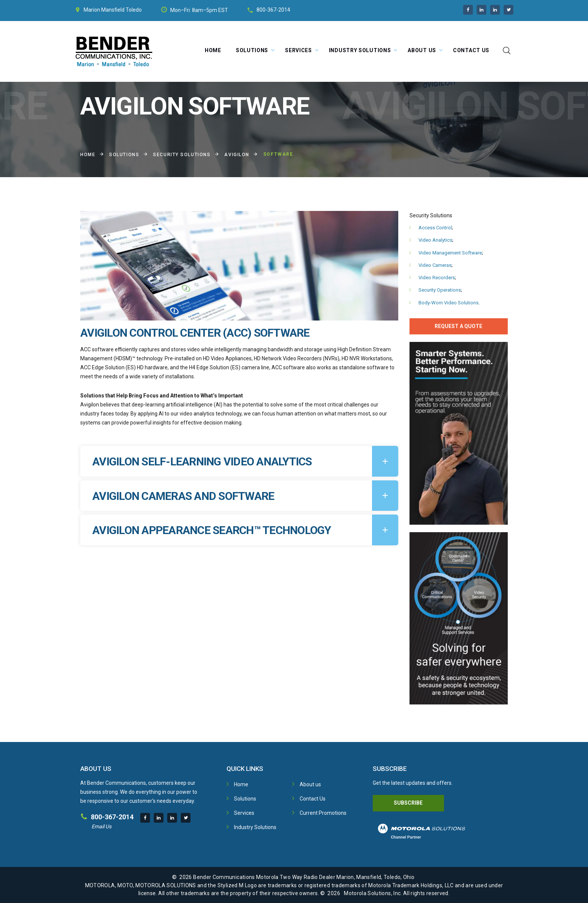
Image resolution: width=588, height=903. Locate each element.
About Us (422, 50)
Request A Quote (458, 326)
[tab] (239, 461)
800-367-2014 (273, 10)
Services (298, 50)
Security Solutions (182, 155)
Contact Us (471, 50)
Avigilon (237, 155)
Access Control (435, 228)
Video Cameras (435, 265)
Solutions (252, 50)
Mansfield (113, 10)
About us (310, 784)
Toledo (134, 10)
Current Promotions (323, 813)
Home (213, 50)
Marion (92, 10)
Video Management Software (450, 253)
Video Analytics (435, 240)
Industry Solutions (360, 50)
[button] (239, 461)
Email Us (101, 826)
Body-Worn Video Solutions (448, 303)
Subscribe (408, 803)
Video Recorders (437, 278)
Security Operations (440, 290)
